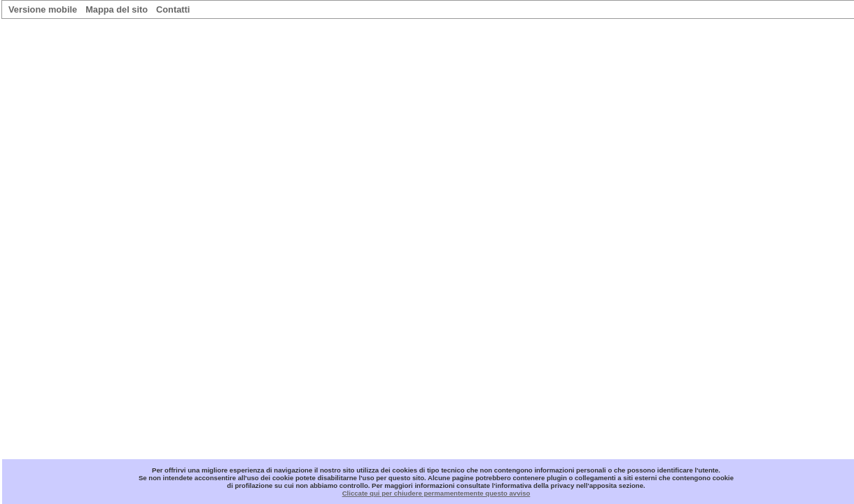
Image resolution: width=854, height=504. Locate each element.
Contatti (173, 9)
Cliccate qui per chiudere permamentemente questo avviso (436, 493)
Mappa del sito (117, 9)
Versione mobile (43, 9)
